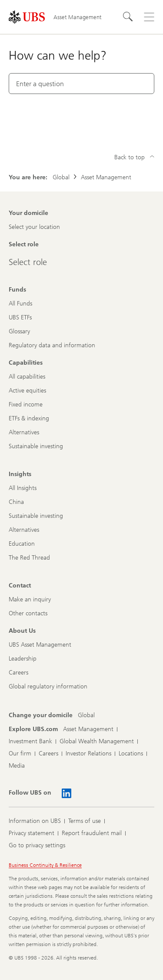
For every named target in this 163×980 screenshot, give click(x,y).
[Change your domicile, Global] (86, 715)
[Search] (128, 17)
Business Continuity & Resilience (45, 865)
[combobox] (81, 84)
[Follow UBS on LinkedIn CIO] (67, 793)
